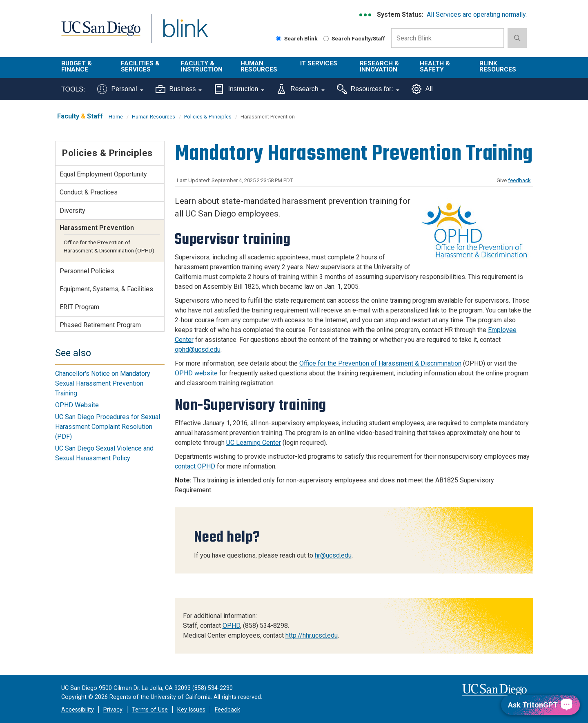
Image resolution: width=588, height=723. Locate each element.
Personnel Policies (87, 271)
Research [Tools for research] (300, 89)
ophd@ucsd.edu (198, 349)
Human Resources (259, 66)
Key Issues (191, 710)
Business (179, 89)
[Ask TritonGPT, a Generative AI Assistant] (540, 705)
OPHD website (196, 373)
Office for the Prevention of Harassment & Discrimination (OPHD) (109, 246)
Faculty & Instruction (202, 66)
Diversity (72, 211)
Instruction (239, 89)
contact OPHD (195, 466)
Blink (185, 33)
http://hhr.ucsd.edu (312, 635)
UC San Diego (101, 33)
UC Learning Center (254, 443)
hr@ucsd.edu (333, 555)
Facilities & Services (140, 66)
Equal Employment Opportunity (103, 174)
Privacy (113, 710)
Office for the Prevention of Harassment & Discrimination (380, 363)
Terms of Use (150, 710)
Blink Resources (498, 66)
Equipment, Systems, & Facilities (106, 289)
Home (116, 117)
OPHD (231, 626)
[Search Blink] (279, 39)
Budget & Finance (77, 66)
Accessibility (78, 710)
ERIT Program (79, 307)
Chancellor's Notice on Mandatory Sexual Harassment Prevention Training (103, 383)
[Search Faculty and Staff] (326, 39)
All (422, 89)
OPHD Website (77, 405)
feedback (519, 180)
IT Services (319, 63)
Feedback (227, 710)
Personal (120, 89)
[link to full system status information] (366, 15)
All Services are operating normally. (477, 15)
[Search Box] (448, 38)
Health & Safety (435, 66)
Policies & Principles (208, 117)
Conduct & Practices (89, 192)
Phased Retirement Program (100, 325)
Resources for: (368, 89)
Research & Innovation (379, 66)
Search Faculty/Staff (354, 38)
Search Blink (297, 38)
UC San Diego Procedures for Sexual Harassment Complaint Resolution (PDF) (108, 427)
